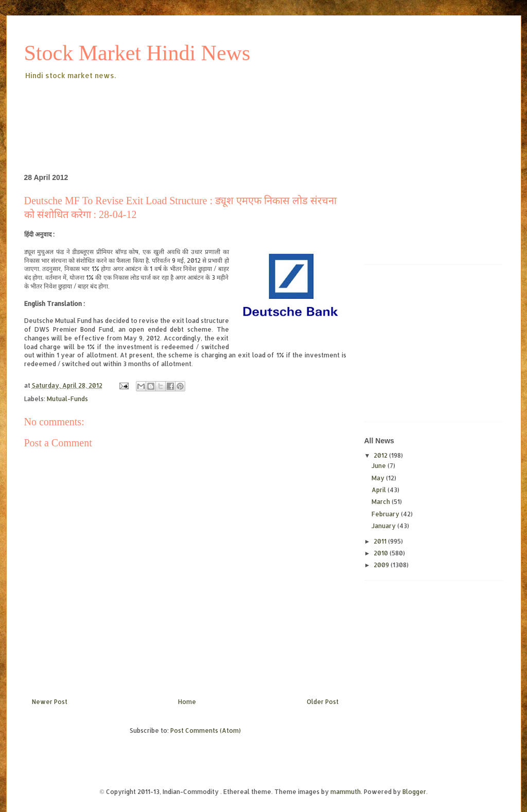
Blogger (414, 792)
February (386, 514)
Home (187, 702)
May (379, 478)
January (384, 526)
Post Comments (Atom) (206, 730)
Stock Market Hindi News (137, 53)
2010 (382, 553)
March (382, 502)
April (380, 490)
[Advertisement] (212, 110)
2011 (381, 541)
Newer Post (50, 702)
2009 (382, 565)
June (380, 466)
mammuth (346, 792)
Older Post (323, 702)
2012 (381, 455)
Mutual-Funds (67, 399)
